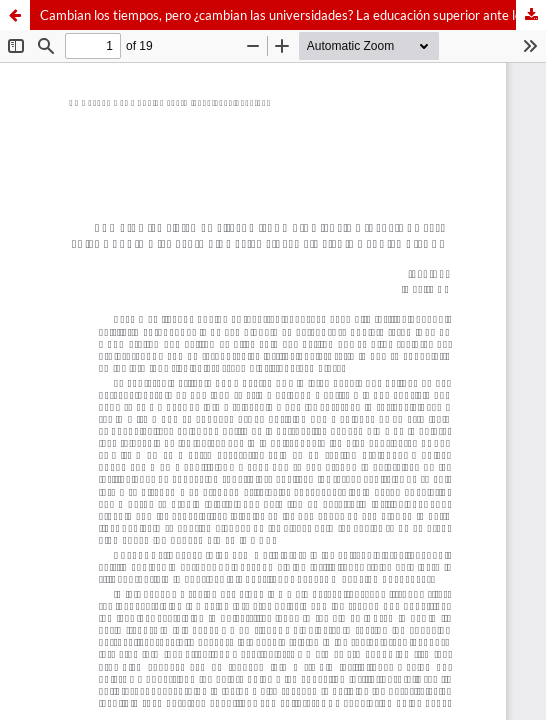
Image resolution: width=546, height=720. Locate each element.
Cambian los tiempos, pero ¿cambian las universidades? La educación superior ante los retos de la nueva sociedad (293, 15)
